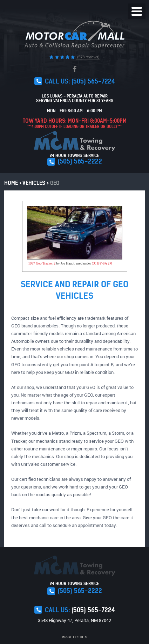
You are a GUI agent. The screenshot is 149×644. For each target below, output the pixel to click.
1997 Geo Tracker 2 (42, 263)
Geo (55, 183)
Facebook (74, 69)
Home (11, 183)
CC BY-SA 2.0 (102, 263)
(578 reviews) (88, 57)
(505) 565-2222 (80, 161)
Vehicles (34, 183)
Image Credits (75, 637)
